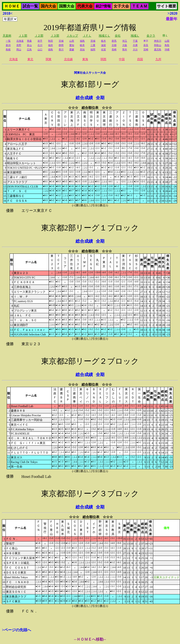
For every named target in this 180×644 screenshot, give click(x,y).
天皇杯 (7, 36)
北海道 (20, 41)
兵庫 (135, 45)
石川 (40, 45)
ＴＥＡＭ (140, 6)
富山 (29, 45)
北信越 (68, 59)
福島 (82, 41)
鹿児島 (158, 49)
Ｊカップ (72, 36)
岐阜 (82, 45)
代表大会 (85, 6)
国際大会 (67, 6)
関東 (49, 59)
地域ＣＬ (104, 36)
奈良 (146, 45)
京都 (114, 45)
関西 (103, 59)
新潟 (8, 45)
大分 (135, 49)
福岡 (93, 49)
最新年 (172, 19)
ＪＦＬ (87, 36)
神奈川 (158, 41)
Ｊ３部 (55, 36)
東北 (30, 59)
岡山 (19, 49)
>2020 (172, 13)
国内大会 (48, 6)
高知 (82, 49)
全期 (100, 98)
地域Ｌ (135, 36)
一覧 (8, 41)
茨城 (93, 41)
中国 (122, 59)
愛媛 (72, 49)
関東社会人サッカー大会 (90, 73)
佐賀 (103, 49)
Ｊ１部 (23, 36)
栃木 (103, 41)
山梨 (167, 41)
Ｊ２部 (39, 36)
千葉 (135, 41)
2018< (8, 13)
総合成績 (84, 98)
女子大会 (121, 6)
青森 (29, 41)
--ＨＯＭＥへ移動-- (90, 639)
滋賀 (103, 45)
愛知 (72, 45)
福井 (51, 45)
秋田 (51, 41)
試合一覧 (30, 6)
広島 (29, 49)
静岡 (61, 45)
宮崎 (146, 49)
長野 (19, 45)
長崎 (114, 49)
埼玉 (125, 41)
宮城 (61, 41)
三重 (93, 45)
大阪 (125, 45)
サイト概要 (167, 6)
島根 (8, 49)
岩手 (40, 41)
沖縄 (167, 49)
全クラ (151, 36)
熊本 (125, 49)
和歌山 (158, 45)
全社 (118, 36)
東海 (85, 59)
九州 (158, 59)
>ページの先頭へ (16, 630)
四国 (140, 59)
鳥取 (167, 45)
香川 (61, 49)
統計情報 (103, 6)
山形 (72, 41)
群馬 (114, 41)
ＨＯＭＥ (12, 6)
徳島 (51, 49)
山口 (40, 49)
